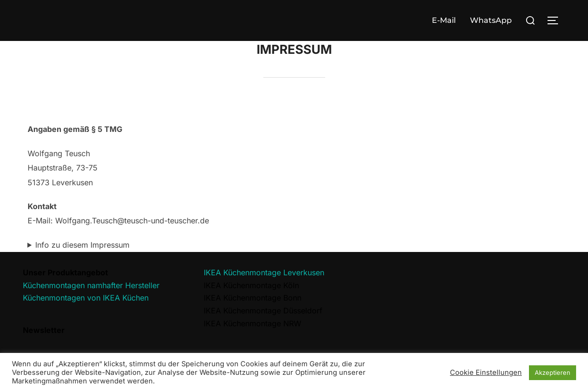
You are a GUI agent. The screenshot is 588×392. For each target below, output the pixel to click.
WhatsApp (491, 20)
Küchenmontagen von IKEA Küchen (86, 298)
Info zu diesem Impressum (82, 245)
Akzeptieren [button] (553, 372)
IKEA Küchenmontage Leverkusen (264, 272)
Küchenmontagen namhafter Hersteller (91, 285)
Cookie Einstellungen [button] (486, 372)
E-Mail (444, 20)
